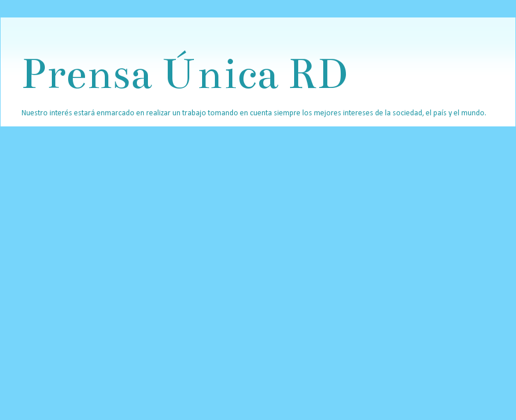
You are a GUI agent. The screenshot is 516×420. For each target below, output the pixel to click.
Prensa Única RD (184, 74)
